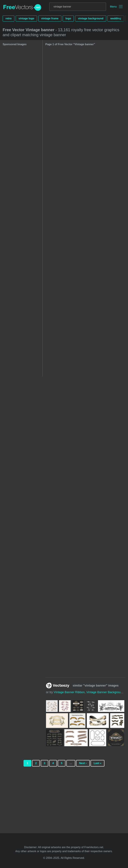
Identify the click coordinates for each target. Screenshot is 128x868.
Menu (113, 7)
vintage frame (50, 18)
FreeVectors (22, 8)
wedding (116, 18)
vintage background (91, 18)
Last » (97, 763)
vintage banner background (105, 692)
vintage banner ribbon (69, 692)
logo (68, 18)
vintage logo (26, 18)
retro (8, 18)
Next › (83, 763)
